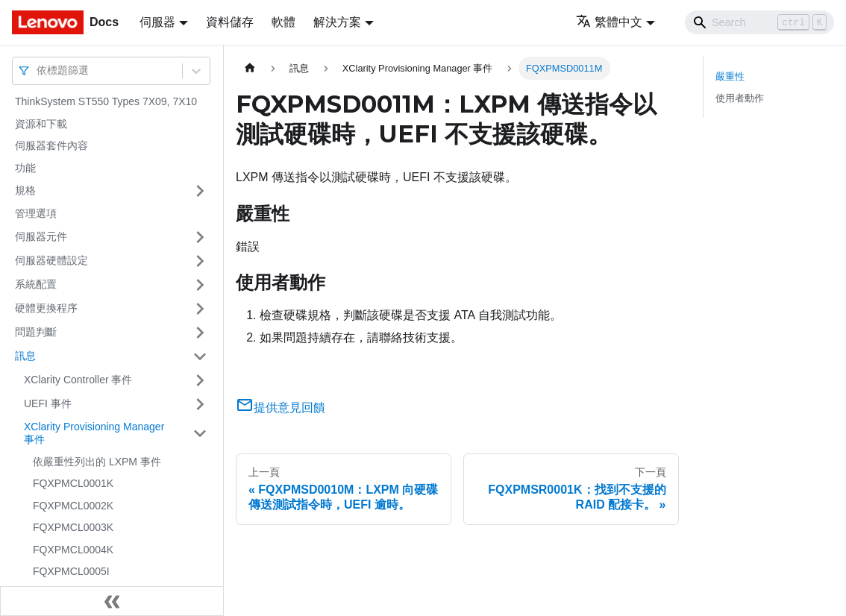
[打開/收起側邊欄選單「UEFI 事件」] (200, 404)
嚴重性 (730, 76)
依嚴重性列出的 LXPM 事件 (97, 462)
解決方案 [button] (337, 22)
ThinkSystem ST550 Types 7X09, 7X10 (106, 101)
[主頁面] (250, 68)
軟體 (283, 22)
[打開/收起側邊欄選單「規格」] (200, 191)
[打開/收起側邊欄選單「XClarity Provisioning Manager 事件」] (200, 434)
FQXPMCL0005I (71, 571)
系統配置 (36, 284)
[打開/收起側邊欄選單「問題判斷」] (200, 333)
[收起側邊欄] (112, 601)
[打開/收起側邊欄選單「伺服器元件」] (200, 237)
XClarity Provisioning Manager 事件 (94, 433)
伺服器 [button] (157, 22)
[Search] (759, 22)
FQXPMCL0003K (73, 527)
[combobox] (38, 70)
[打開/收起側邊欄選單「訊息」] (200, 356)
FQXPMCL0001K (73, 483)
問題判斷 (36, 332)
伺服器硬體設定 (51, 260)
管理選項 (36, 213)
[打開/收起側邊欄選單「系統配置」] (200, 285)
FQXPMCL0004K (73, 550)
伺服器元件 (41, 236)
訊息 (25, 356)
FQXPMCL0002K (73, 506)
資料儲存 (230, 22)
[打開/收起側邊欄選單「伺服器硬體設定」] (200, 261)
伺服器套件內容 (51, 145)
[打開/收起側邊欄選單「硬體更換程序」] (200, 309)
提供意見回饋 (281, 408)
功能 (25, 168)
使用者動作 (740, 98)
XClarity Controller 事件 (78, 380)
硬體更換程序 (46, 308)
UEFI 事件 (48, 403)
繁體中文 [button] (609, 22)
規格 (25, 190)
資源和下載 (41, 124)
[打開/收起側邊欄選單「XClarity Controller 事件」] (200, 380)
